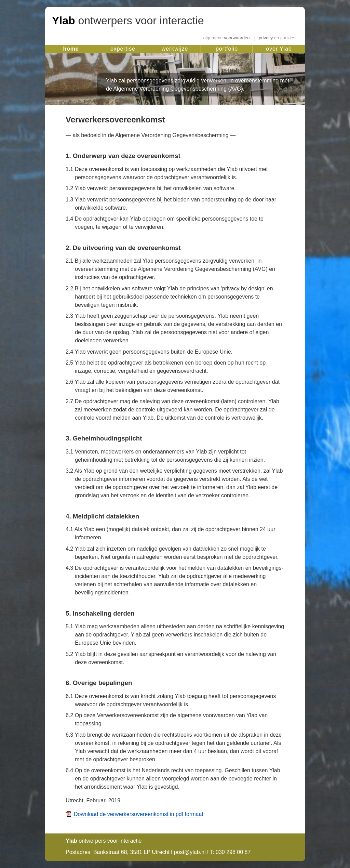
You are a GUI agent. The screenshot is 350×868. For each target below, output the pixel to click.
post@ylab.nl (190, 852)
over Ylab (279, 49)
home (71, 49)
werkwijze (175, 49)
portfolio (227, 49)
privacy (277, 38)
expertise (123, 49)
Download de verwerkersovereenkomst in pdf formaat (139, 814)
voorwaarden (227, 38)
